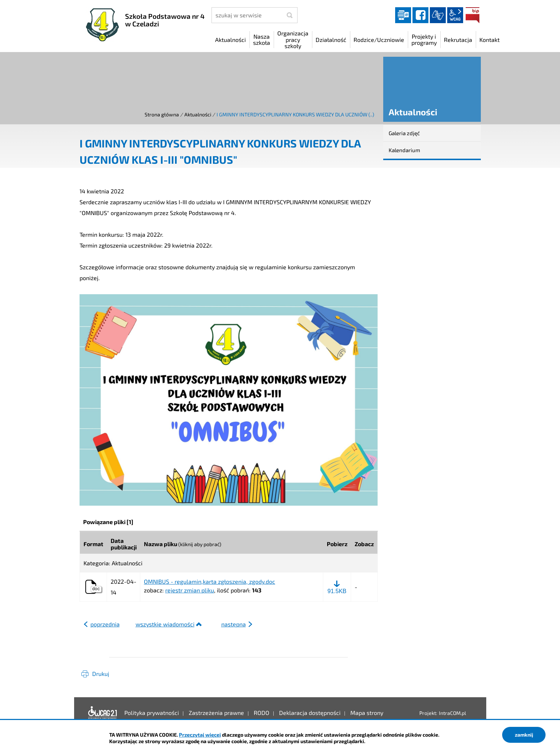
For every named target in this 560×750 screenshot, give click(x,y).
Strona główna (162, 114)
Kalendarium (404, 150)
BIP (473, 15)
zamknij (524, 735)
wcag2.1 (455, 15)
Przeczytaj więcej (200, 735)
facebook (420, 15)
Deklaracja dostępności (103, 713)
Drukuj (101, 674)
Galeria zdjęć (404, 133)
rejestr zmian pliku (190, 590)
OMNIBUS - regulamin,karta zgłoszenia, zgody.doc (210, 582)
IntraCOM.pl (452, 713)
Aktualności (198, 114)
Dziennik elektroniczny (403, 15)
